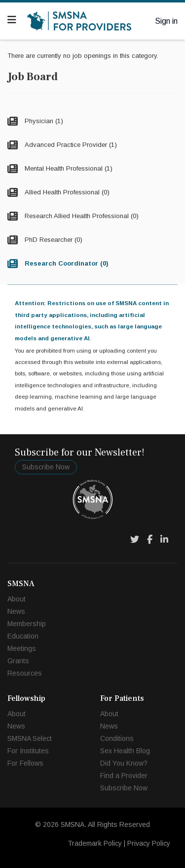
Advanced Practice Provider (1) (70, 145)
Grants (18, 661)
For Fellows (25, 763)
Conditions (117, 738)
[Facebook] (150, 540)
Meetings (22, 648)
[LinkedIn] (164, 540)
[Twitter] (135, 540)
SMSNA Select (30, 738)
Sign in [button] (166, 21)
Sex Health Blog (125, 751)
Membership (27, 624)
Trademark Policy (95, 843)
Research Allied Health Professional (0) (81, 216)
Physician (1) (43, 121)
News (16, 611)
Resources (25, 673)
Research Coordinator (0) (66, 263)
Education (23, 636)
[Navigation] (12, 20)
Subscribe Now (46, 467)
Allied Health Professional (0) (66, 192)
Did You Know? (124, 763)
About (17, 599)
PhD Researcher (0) (53, 240)
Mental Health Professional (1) (68, 168)
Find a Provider (124, 776)
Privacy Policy (149, 843)
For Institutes (28, 751)
